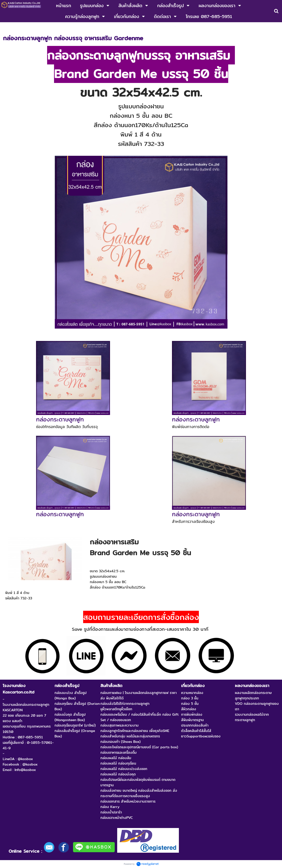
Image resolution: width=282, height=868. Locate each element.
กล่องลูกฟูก (28, 27)
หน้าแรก (9, 27)
